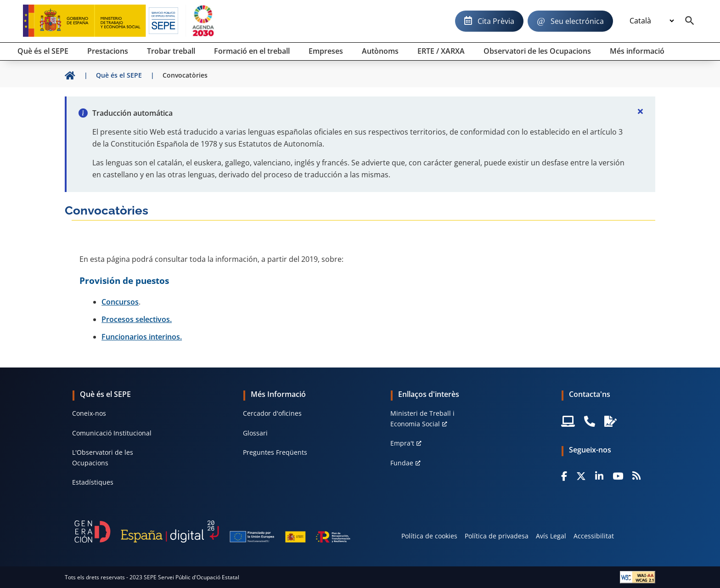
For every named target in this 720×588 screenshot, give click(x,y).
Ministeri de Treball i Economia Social (422, 418)
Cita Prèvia (496, 21)
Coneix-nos (89, 413)
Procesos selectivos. (137, 319)
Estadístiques (93, 482)
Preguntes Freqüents (275, 452)
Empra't (402, 443)
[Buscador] (690, 21)
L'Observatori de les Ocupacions (103, 457)
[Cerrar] (641, 111)
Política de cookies (429, 536)
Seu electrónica (577, 21)
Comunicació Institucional (112, 433)
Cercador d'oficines (272, 413)
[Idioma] (652, 21)
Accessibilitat (594, 536)
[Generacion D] (212, 531)
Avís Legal (551, 536)
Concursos (120, 302)
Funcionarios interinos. (142, 337)
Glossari (255, 433)
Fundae (402, 463)
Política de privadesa (497, 536)
